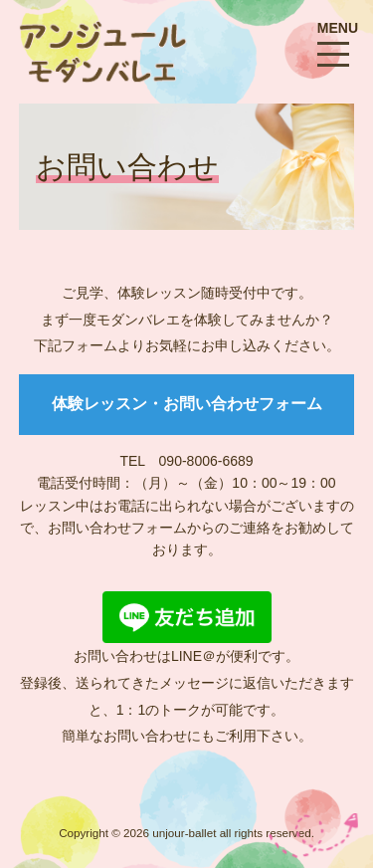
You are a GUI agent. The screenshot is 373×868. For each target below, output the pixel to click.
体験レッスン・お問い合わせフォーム (187, 404)
